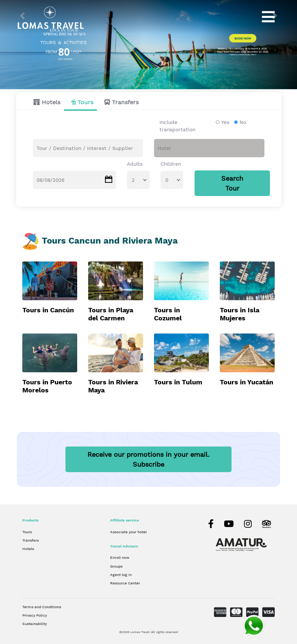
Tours (85, 102)
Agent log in (121, 575)
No (243, 122)
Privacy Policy (35, 615)
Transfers (125, 102)
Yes (225, 122)
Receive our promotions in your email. (148, 459)
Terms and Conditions (42, 607)
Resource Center (125, 583)
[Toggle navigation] (268, 17)
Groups (116, 566)
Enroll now (120, 557)
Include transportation (177, 126)
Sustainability (35, 624)
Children (171, 164)
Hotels (51, 102)
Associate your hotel (128, 532)
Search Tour (232, 183)
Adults (135, 164)
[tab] (45, 102)
